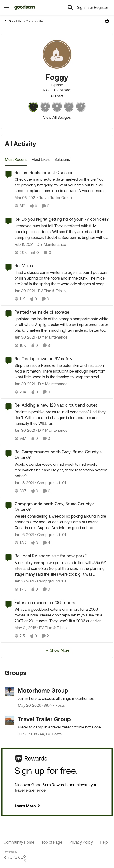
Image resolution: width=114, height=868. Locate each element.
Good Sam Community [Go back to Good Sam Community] (23, 21)
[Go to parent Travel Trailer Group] (55, 198)
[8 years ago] (25, 628)
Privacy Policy (81, 842)
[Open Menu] (107, 21)
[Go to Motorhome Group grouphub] (10, 692)
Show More (57, 650)
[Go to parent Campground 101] (50, 482)
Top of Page (52, 842)
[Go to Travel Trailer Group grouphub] (10, 720)
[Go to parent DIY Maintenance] (50, 244)
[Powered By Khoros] (57, 857)
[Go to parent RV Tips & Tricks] (51, 291)
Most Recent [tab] (16, 159)
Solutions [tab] (62, 159)
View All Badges (57, 117)
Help (104, 842)
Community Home (19, 842)
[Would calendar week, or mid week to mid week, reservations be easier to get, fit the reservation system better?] (62, 470)
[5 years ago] (25, 198)
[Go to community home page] (25, 7)
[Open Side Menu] (6, 7)
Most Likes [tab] (41, 159)
